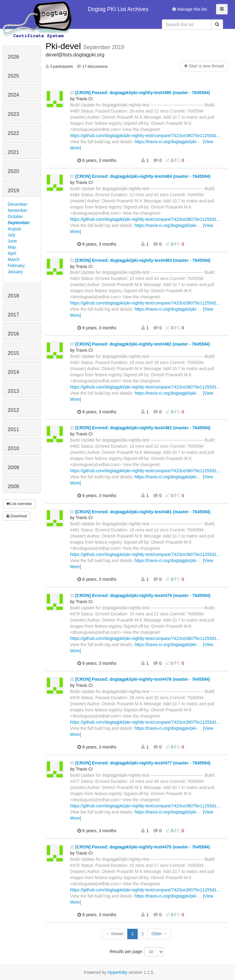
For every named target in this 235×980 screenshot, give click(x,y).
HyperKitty (118, 972)
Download (17, 516)
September (19, 223)
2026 (13, 57)
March (14, 259)
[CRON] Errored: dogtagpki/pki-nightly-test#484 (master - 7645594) (140, 176)
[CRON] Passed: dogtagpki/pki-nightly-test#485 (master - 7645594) (140, 93)
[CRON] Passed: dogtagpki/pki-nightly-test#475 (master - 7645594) (140, 847)
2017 (13, 315)
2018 (13, 296)
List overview (19, 504)
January (15, 272)
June (12, 241)
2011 (13, 429)
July (11, 235)
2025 (13, 76)
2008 (13, 486)
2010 (13, 448)
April (12, 253)
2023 (13, 114)
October (15, 216)
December (18, 204)
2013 (13, 391)
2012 (13, 410)
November (18, 210)
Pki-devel (64, 46)
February (16, 266)
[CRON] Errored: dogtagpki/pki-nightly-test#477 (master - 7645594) (140, 763)
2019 (13, 191)
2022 (13, 133)
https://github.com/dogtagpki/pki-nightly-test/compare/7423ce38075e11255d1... (145, 136)
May (12, 247)
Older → (159, 934)
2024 (13, 95)
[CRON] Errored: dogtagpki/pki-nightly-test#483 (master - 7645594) (140, 260)
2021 (13, 152)
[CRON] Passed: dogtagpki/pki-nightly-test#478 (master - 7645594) (140, 679)
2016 (13, 334)
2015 (13, 353)
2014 (13, 372)
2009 (13, 467)
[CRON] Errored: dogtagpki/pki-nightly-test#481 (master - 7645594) (140, 512)
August (14, 229)
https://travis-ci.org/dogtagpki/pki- (166, 142)
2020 (13, 171)
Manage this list (190, 9)
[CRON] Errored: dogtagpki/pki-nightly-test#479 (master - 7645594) (140, 595)
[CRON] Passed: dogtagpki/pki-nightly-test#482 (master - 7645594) (140, 344)
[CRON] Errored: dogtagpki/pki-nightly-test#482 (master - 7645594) (140, 428)
